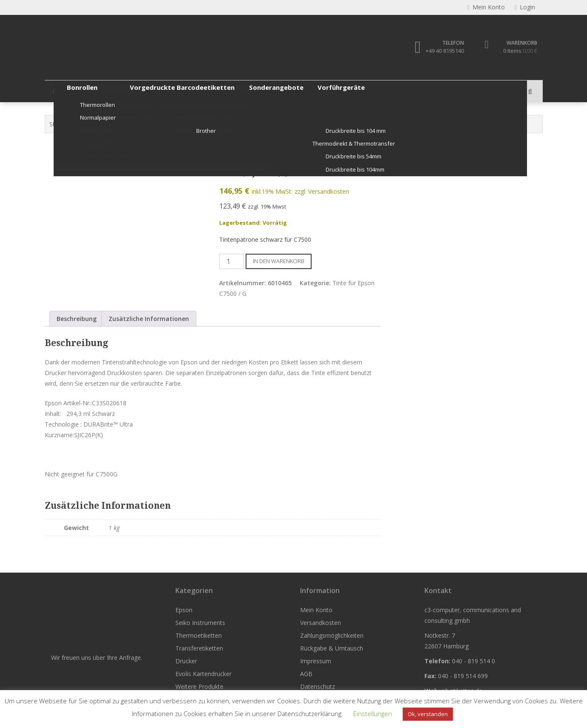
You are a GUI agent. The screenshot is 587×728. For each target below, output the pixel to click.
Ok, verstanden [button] (428, 714)
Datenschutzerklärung (309, 714)
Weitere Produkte (418, 91)
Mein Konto (316, 610)
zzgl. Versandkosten (322, 192)
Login (525, 7)
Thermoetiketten (177, 91)
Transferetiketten (241, 91)
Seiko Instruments (112, 91)
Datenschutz (318, 686)
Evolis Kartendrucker (349, 91)
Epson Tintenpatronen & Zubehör (150, 124)
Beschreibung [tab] (77, 319)
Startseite (63, 124)
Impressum (316, 661)
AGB (306, 674)
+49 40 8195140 (444, 51)
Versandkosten (321, 623)
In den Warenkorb (279, 261)
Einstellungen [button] (373, 714)
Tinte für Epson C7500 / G (238, 124)
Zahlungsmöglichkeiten (332, 635)
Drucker (293, 91)
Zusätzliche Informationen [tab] (149, 319)
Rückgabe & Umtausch (332, 648)
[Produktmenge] (232, 261)
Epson (62, 91)
